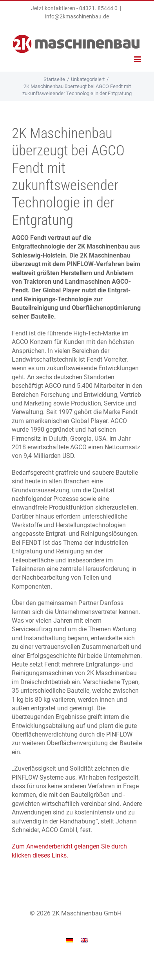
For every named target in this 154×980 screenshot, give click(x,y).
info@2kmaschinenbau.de (77, 16)
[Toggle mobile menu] (138, 59)
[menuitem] (70, 940)
